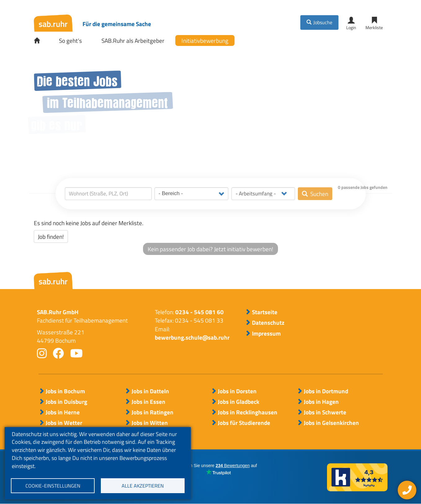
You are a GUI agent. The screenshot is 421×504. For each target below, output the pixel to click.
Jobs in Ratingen (152, 412)
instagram (42, 353)
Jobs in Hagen (321, 402)
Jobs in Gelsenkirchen (331, 423)
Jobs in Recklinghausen (248, 412)
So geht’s (70, 40)
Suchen (319, 194)
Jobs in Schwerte (325, 412)
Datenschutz (268, 323)
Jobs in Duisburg (66, 402)
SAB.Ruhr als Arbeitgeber (133, 40)
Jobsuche (323, 22)
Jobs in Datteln (150, 391)
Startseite (41, 41)
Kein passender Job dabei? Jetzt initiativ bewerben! (211, 249)
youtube (76, 353)
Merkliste (374, 27)
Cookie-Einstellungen (53, 486)
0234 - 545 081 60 (199, 312)
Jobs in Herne (63, 412)
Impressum (266, 333)
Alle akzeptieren (143, 486)
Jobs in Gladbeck (239, 402)
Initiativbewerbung (205, 40)
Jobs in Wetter (64, 423)
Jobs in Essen (148, 402)
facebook (58, 353)
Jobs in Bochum (65, 391)
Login (351, 27)
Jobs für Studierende (244, 423)
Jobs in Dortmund (326, 391)
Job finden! (51, 236)
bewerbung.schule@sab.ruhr (192, 337)
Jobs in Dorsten (237, 391)
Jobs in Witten (150, 423)
